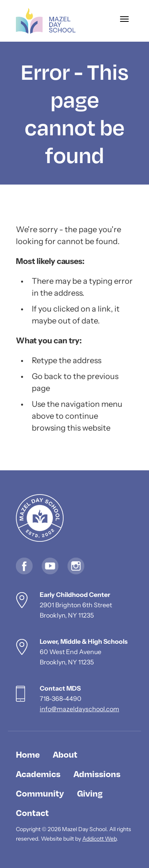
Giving (90, 793)
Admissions (97, 774)
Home (28, 754)
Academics (38, 774)
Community (40, 793)
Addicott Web (99, 839)
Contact (32, 812)
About (65, 754)
